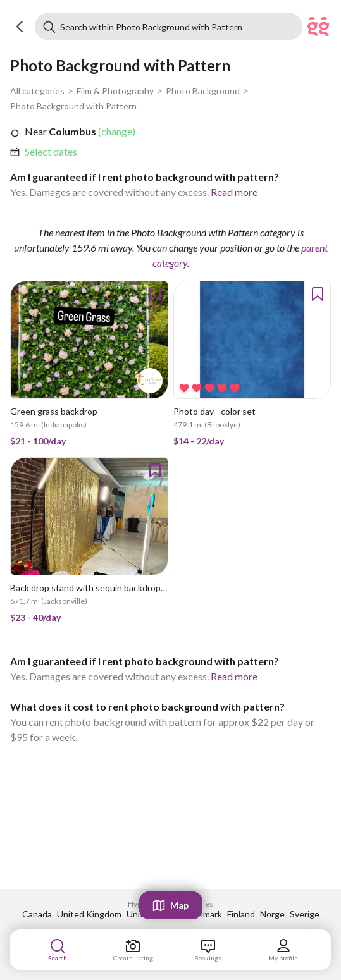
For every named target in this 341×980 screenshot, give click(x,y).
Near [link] (36, 131)
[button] (20, 27)
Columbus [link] (71, 131)
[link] (51, 152)
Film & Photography (115, 91)
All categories (37, 91)
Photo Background (203, 91)
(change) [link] (116, 131)
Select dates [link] (51, 151)
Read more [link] (234, 192)
